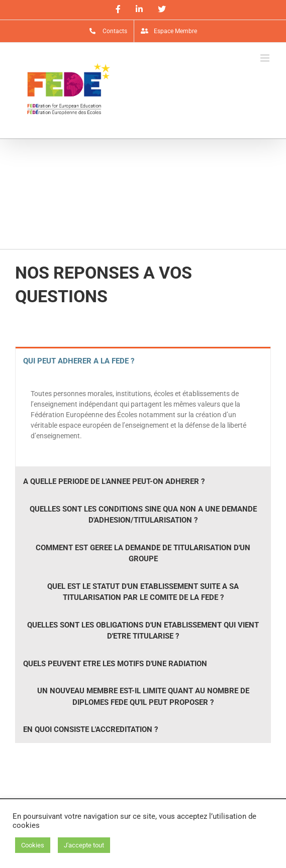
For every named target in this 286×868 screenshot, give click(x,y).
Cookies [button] (33, 845)
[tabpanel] (143, 420)
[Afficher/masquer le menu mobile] (266, 58)
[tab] (143, 360)
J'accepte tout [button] (84, 845)
